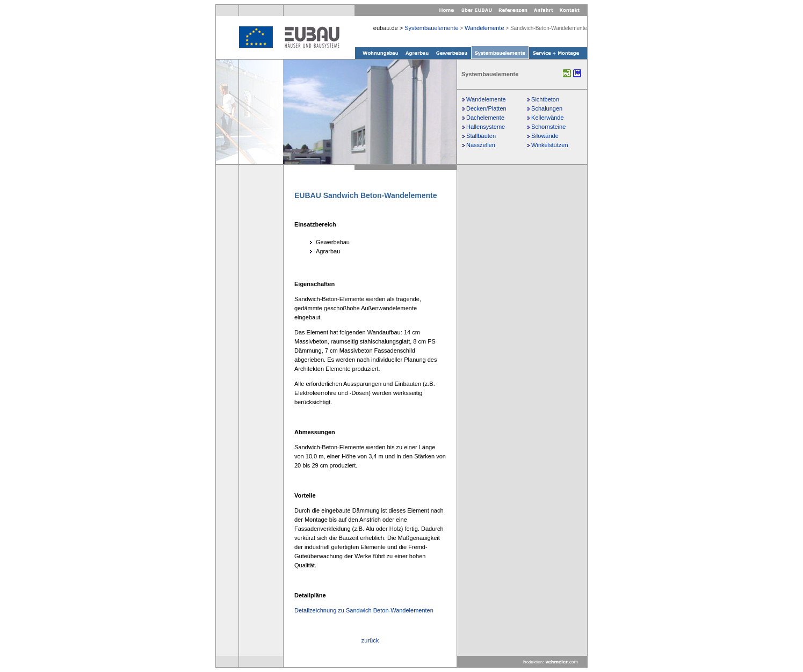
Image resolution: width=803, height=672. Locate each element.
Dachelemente (485, 118)
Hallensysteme (486, 127)
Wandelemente (484, 28)
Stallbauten (481, 136)
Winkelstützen (549, 145)
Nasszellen (481, 145)
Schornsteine (548, 127)
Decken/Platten (486, 108)
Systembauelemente (431, 28)
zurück (370, 640)
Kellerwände (548, 118)
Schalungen (547, 108)
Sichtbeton (545, 99)
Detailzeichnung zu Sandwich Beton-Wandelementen (364, 610)
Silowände (545, 136)
